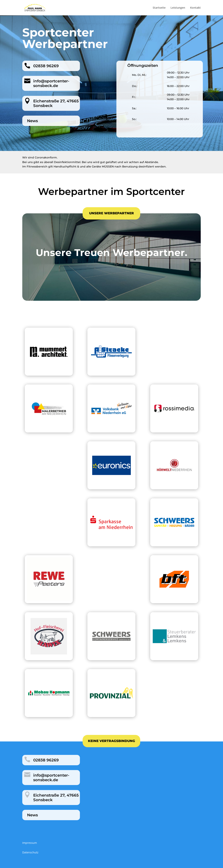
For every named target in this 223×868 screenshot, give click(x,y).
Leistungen (178, 8)
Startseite (159, 8)
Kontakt (195, 8)
